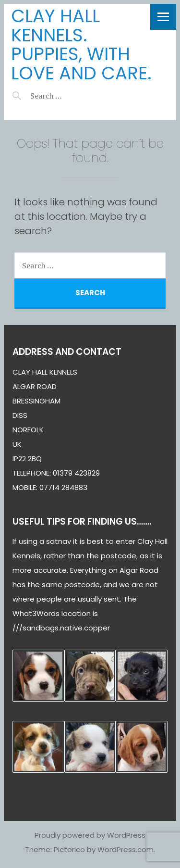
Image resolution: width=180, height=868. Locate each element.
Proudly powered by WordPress (90, 835)
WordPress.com (126, 849)
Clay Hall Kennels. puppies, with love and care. (81, 44)
